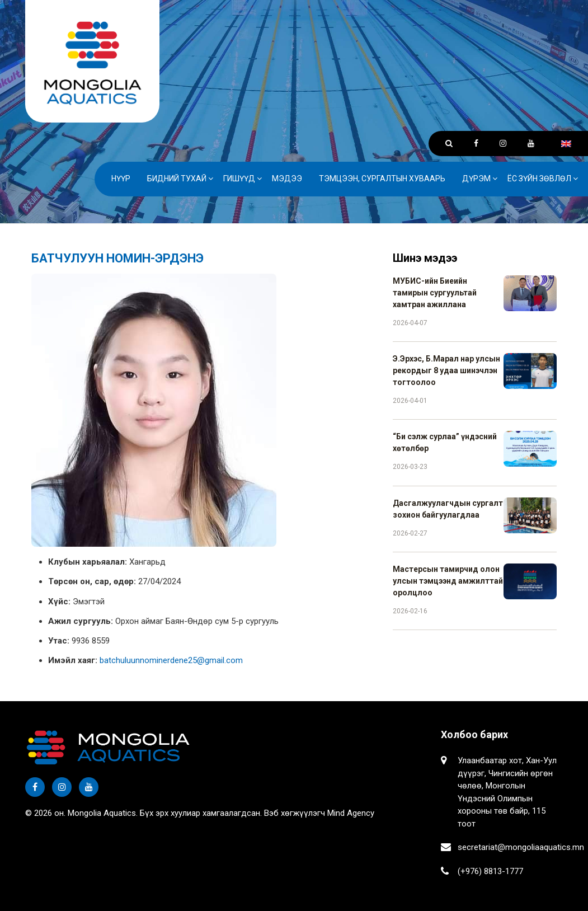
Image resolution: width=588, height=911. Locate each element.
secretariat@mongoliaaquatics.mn (521, 847)
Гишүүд (239, 179)
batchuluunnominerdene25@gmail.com (171, 660)
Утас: (59, 641)
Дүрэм (476, 179)
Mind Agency (351, 813)
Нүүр (121, 179)
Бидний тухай (177, 179)
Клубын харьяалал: (88, 562)
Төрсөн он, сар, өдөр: (92, 581)
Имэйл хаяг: (73, 660)
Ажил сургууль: (81, 621)
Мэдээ (287, 179)
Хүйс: (59, 602)
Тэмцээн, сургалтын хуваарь (382, 179)
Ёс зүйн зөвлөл (539, 179)
